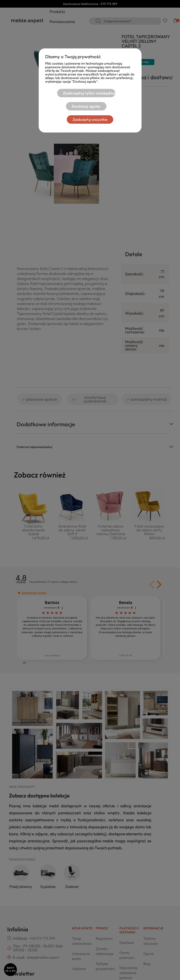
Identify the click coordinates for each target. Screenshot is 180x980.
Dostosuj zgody (85, 106)
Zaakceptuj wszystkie (90, 119)
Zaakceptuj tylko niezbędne (88, 93)
